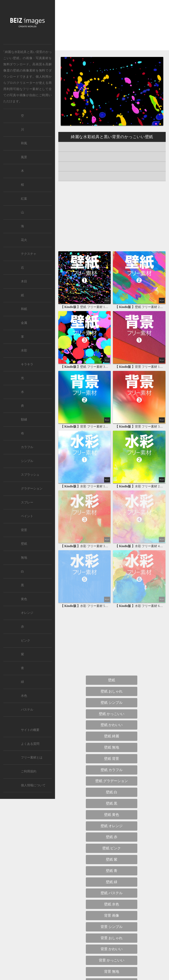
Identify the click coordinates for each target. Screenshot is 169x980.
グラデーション (32, 489)
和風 (24, 143)
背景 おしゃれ (112, 938)
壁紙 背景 (112, 759)
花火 (24, 240)
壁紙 (16, 70)
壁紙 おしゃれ (112, 691)
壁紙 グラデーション (112, 781)
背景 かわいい (112, 949)
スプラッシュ (30, 475)
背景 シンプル (112, 927)
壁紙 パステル (112, 893)
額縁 (24, 420)
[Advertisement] (112, 29)
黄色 (24, 599)
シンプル (27, 461)
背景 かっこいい (112, 960)
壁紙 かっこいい (112, 714)
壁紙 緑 (112, 882)
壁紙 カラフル (112, 770)
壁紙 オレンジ (112, 826)
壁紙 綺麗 (112, 736)
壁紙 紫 (112, 859)
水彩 (24, 350)
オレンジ (27, 613)
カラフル (27, 447)
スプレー (27, 502)
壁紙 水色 (112, 904)
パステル (27, 710)
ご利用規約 (29, 771)
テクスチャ (29, 254)
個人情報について (33, 785)
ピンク (26, 641)
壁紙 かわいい (112, 725)
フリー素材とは (32, 758)
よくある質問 (30, 744)
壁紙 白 (112, 792)
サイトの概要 (30, 730)
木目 (24, 281)
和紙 (24, 309)
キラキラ (27, 364)
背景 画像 (112, 915)
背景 (24, 530)
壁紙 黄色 (112, 815)
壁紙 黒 (112, 803)
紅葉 (24, 199)
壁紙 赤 (112, 837)
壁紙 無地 (112, 747)
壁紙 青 (112, 871)
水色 (24, 696)
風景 (24, 157)
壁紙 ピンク (112, 848)
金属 (24, 323)
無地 (24, 558)
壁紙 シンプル (112, 703)
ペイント (27, 516)
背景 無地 (112, 972)
